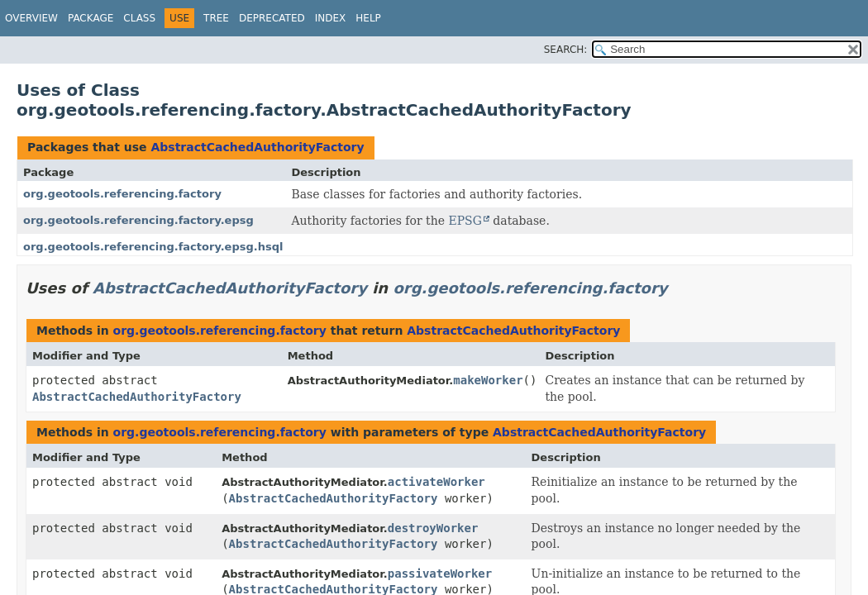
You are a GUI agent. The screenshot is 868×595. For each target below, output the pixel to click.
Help (368, 18)
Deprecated (272, 18)
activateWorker (436, 482)
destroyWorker (433, 528)
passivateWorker (440, 574)
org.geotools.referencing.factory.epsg (138, 220)
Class (139, 18)
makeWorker (488, 380)
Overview (31, 18)
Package (91, 18)
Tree (216, 18)
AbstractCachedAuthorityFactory (257, 147)
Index (331, 18)
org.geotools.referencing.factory (122, 194)
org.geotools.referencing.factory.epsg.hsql (153, 247)
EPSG (465, 221)
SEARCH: (566, 50)
